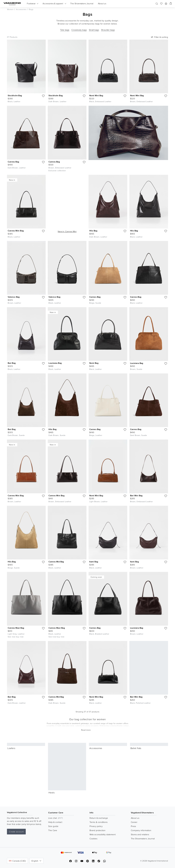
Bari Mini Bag (136, 496)
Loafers (11, 748)
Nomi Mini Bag (96, 96)
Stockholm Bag (15, 96)
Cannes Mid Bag (56, 562)
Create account (16, 832)
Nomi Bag (94, 363)
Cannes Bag (13, 162)
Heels (52, 792)
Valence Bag (14, 297)
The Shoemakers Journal (143, 839)
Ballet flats (136, 748)
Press (133, 826)
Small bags (94, 30)
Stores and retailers (140, 834)
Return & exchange (99, 818)
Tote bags (65, 30)
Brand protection (98, 830)
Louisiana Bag (55, 363)
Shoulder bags (108, 30)
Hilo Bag (93, 231)
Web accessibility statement (103, 834)
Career (134, 822)
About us (135, 818)
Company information (141, 830)
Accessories (96, 748)
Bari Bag (12, 363)
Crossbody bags (79, 30)
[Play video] (83, 178)
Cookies (93, 839)
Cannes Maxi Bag (16, 628)
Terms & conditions (99, 822)
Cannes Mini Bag (16, 231)
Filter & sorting (159, 37)
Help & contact (55, 822)
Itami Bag (94, 562)
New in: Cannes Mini (67, 231)
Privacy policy (96, 826)
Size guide (53, 826)
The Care (53, 830)
